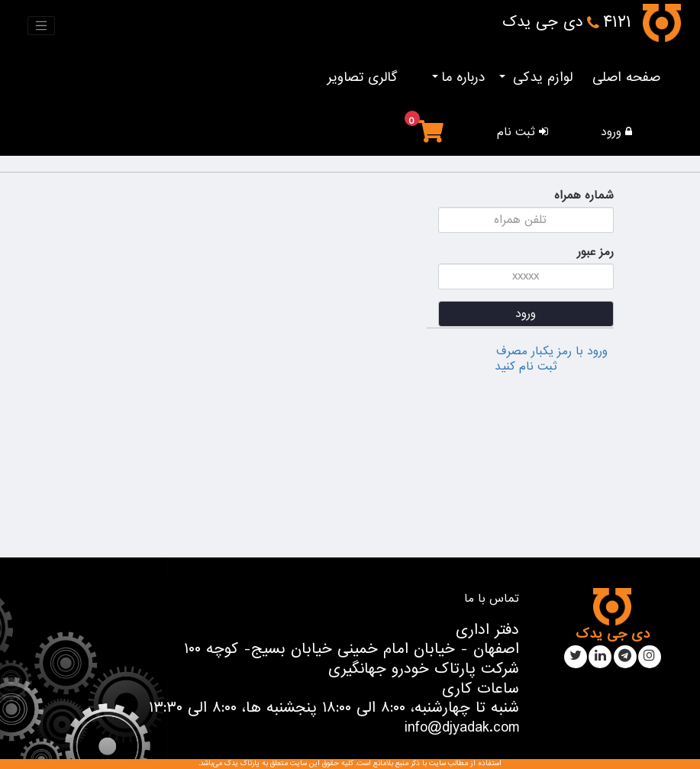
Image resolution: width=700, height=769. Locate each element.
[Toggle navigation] (41, 26)
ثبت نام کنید (526, 367)
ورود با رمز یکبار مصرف (552, 351)
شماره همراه (584, 195)
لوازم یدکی (540, 78)
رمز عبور (595, 252)
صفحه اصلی (626, 78)
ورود (526, 314)
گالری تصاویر (362, 78)
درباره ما (463, 78)
